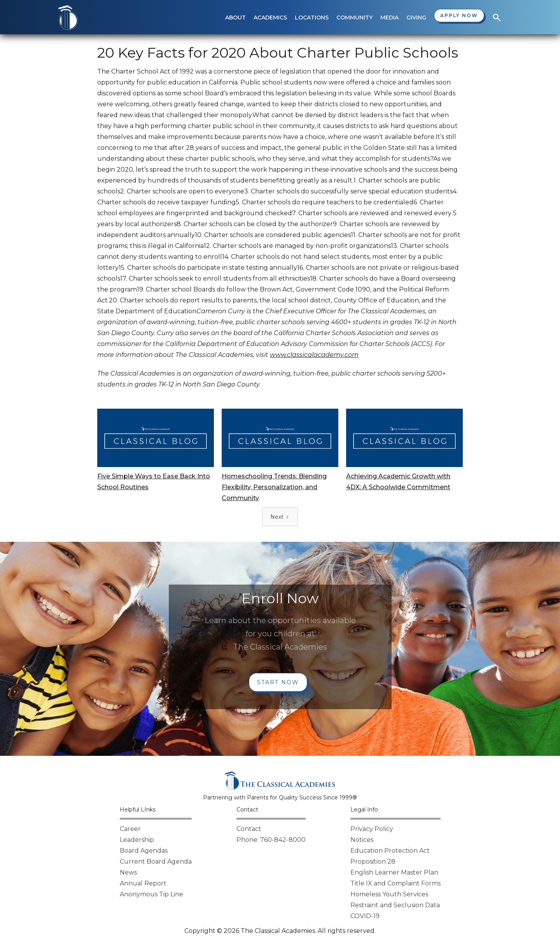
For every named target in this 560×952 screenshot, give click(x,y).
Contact (249, 829)
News (128, 872)
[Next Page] (280, 517)
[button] (235, 18)
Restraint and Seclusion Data (395, 905)
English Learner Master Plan (394, 872)
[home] (68, 18)
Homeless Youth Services (389, 894)
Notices (362, 840)
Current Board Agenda (156, 862)
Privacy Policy (372, 829)
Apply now (459, 15)
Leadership (137, 840)
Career (130, 829)
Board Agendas (144, 851)
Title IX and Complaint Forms (395, 883)
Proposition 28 (373, 862)
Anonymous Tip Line (151, 894)
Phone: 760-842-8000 (271, 840)
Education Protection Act (390, 851)
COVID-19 (365, 916)
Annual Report (143, 883)
